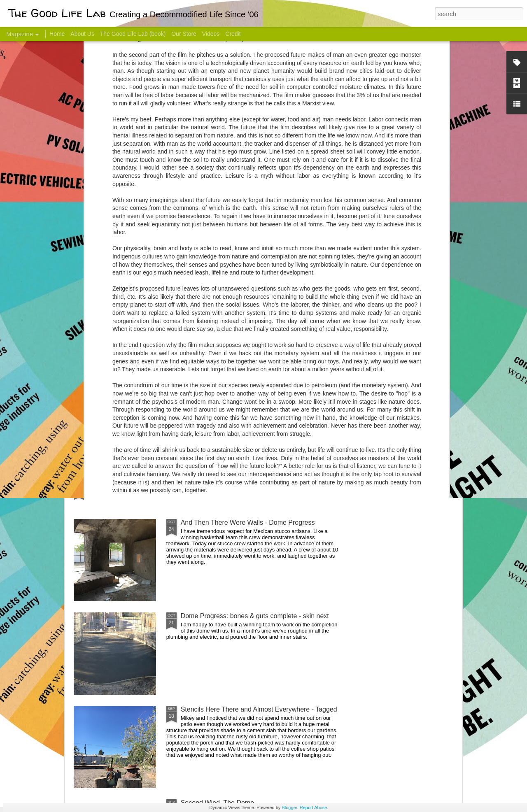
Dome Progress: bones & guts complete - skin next (255, 616)
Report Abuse (314, 807)
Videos (211, 34)
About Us (82, 34)
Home (57, 34)
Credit (233, 34)
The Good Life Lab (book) (133, 34)
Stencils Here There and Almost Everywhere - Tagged (259, 709)
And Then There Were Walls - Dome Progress (248, 522)
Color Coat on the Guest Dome (133, 487)
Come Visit (396, 324)
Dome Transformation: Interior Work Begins (244, 393)
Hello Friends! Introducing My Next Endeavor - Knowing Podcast (118, 335)
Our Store (184, 34)
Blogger (289, 807)
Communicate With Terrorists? (213, 327)
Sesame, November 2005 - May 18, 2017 (313, 327)
